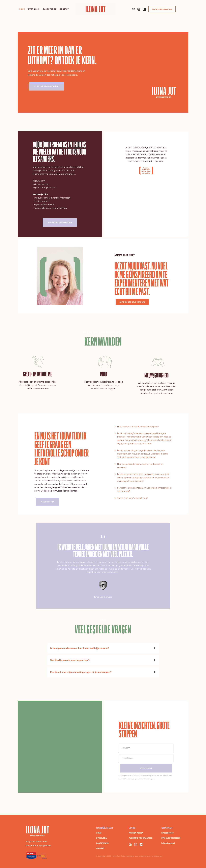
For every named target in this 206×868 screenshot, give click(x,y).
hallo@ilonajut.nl (168, 843)
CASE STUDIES (102, 843)
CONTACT (100, 848)
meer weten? (47, 502)
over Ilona (34, 9)
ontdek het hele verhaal (132, 302)
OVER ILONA (101, 838)
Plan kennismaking (162, 9)
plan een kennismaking (60, 222)
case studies (50, 9)
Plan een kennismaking (46, 86)
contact (64, 9)
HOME (22, 9)
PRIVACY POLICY (136, 833)
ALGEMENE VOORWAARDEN (141, 838)
